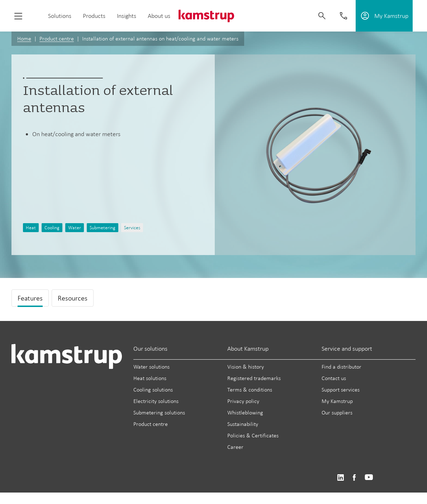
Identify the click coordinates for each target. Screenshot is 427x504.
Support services (341, 390)
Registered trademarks (254, 378)
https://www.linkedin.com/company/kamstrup (340, 478)
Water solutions (151, 367)
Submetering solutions (159, 412)
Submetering (103, 228)
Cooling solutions (153, 390)
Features (30, 298)
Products (94, 16)
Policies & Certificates (253, 435)
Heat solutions (150, 378)
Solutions (60, 16)
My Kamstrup (337, 401)
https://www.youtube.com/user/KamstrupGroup (369, 478)
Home (24, 39)
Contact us (334, 378)
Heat (31, 228)
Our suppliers (337, 412)
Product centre (57, 39)
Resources (73, 298)
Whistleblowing (245, 412)
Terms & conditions (250, 390)
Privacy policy (243, 401)
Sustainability (243, 424)
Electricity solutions (156, 401)
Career (235, 447)
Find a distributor (341, 367)
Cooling (52, 228)
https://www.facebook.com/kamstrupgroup (354, 478)
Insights (127, 16)
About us (159, 16)
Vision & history (246, 367)
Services (132, 228)
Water (75, 228)
